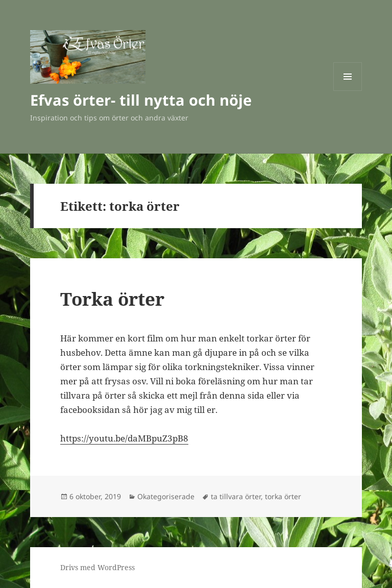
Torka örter (112, 299)
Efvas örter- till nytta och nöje (141, 100)
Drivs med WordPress (97, 567)
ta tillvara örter (236, 496)
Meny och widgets (348, 91)
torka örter (283, 496)
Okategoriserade (166, 496)
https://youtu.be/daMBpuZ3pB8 (124, 438)
